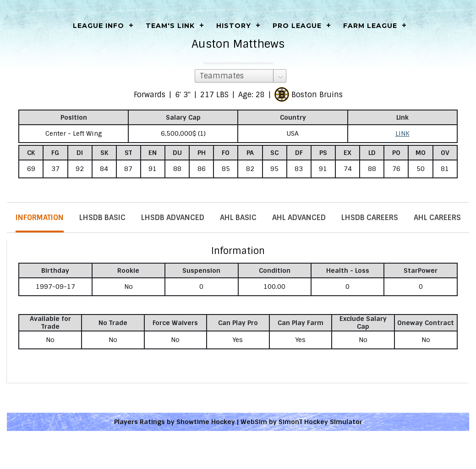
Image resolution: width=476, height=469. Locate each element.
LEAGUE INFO (98, 26)
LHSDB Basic (102, 218)
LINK (402, 133)
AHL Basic (238, 218)
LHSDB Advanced (173, 218)
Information (40, 218)
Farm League (370, 26)
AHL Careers (437, 218)
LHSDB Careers (370, 218)
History (234, 26)
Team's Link (170, 26)
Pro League (297, 26)
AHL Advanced (299, 218)
